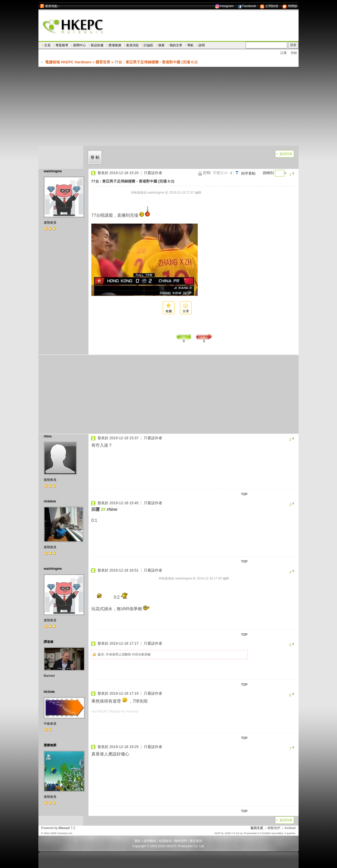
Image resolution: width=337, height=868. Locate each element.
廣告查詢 (196, 841)
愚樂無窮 (50, 745)
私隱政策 (165, 841)
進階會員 (50, 223)
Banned (49, 676)
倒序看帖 (248, 173)
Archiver (290, 828)
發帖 (96, 157)
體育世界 (103, 62)
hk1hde (49, 692)
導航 (190, 45)
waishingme (53, 171)
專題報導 (62, 45)
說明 (202, 45)
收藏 (169, 311)
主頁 (47, 45)
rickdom (50, 501)
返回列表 (286, 154)
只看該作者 (153, 173)
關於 (138, 841)
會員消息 (132, 45)
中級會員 (50, 724)
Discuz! (64, 828)
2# (103, 509)
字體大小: (221, 173)
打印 (207, 173)
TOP (244, 494)
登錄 (294, 53)
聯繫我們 (274, 828)
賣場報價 (115, 45)
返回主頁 (257, 828)
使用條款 (150, 841)
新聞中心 (80, 45)
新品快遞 (97, 45)
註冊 (284, 53)
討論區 (148, 45)
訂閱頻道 (269, 6)
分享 (186, 311)
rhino (48, 436)
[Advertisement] (168, 106)
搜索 (161, 45)
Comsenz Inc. (65, 833)
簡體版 (290, 6)
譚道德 (48, 642)
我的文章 (176, 45)
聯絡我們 (181, 841)
